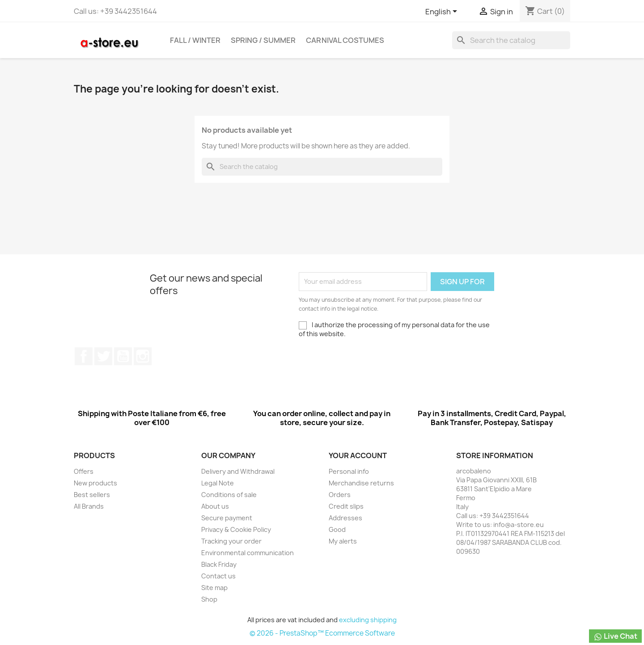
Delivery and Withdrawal (238, 471)
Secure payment (227, 518)
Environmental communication (248, 553)
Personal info (349, 471)
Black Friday (219, 564)
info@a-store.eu (519, 525)
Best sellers (92, 495)
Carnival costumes (345, 40)
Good (337, 529)
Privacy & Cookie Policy (236, 529)
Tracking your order (231, 541)
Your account (358, 455)
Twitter (103, 356)
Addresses (345, 518)
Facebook (84, 356)
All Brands (89, 506)
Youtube (123, 356)
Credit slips (346, 506)
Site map (214, 588)
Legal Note (218, 483)
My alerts (343, 541)
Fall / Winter (195, 40)
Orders (340, 495)
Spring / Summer (263, 40)
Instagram (143, 356)
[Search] (511, 40)
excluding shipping (368, 620)
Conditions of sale (229, 495)
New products (95, 483)
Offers (84, 471)
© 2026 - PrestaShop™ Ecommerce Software (322, 633)
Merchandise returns (361, 483)
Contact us (218, 576)
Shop (209, 599)
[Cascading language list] (443, 12)
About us (215, 506)
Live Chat (615, 636)
